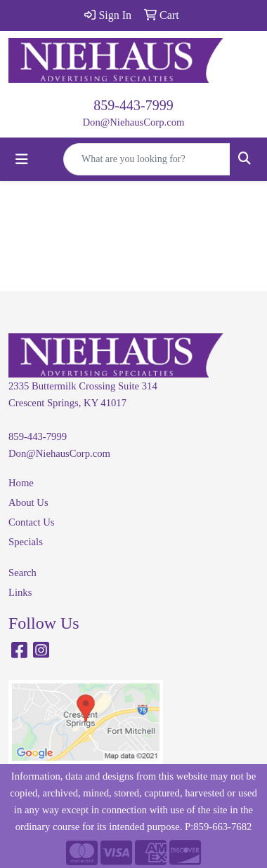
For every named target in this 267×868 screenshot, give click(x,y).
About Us (28, 502)
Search (22, 573)
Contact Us (32, 522)
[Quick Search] (147, 159)
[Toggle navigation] (22, 159)
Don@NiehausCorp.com (134, 122)
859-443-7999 (133, 105)
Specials (26, 542)
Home (21, 483)
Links (20, 592)
